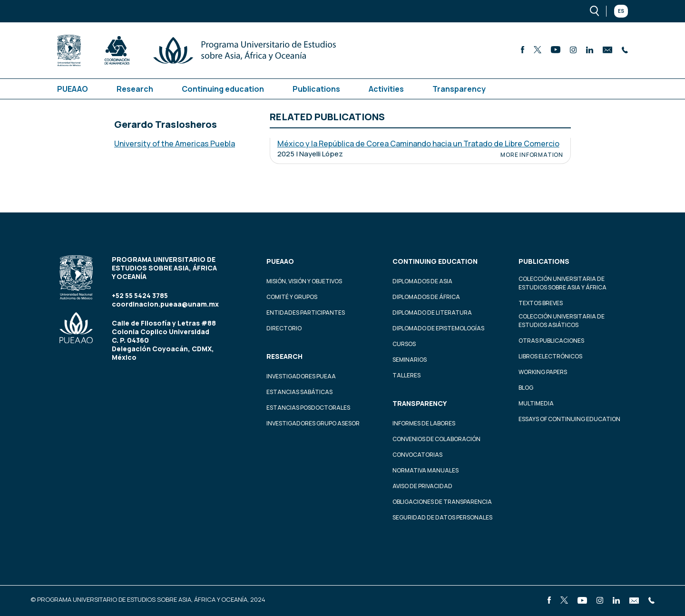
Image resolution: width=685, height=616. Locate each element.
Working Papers (543, 372)
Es (621, 11)
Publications (316, 89)
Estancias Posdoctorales (308, 408)
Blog (526, 388)
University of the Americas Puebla (175, 144)
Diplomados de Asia (422, 281)
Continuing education (223, 89)
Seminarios (410, 360)
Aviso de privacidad (422, 486)
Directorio (284, 328)
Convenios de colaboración (436, 439)
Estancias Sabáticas (299, 392)
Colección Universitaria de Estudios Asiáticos (562, 321)
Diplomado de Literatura (432, 313)
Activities (386, 89)
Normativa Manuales (426, 470)
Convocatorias (417, 455)
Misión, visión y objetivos (304, 281)
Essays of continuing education (569, 419)
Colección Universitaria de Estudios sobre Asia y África (563, 283)
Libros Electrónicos (550, 356)
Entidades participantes (306, 313)
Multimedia (536, 403)
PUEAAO (73, 89)
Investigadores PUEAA (301, 376)
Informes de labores (424, 423)
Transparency (459, 89)
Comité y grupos (292, 297)
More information (532, 155)
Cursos (404, 344)
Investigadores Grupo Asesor (313, 423)
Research (135, 89)
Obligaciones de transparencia (442, 502)
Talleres (406, 375)
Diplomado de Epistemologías (438, 328)
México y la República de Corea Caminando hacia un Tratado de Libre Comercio (418, 144)
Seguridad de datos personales (442, 517)
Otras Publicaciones (551, 341)
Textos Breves (541, 303)
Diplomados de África (426, 297)
